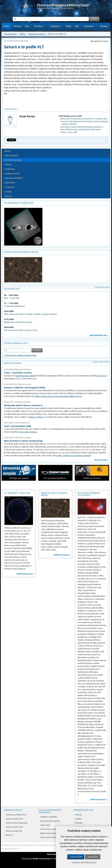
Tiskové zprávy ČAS (14, 819)
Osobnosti (9, 187)
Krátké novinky (13, 363)
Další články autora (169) (70, 116)
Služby (68, 26)
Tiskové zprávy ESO (14, 827)
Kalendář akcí (12, 289)
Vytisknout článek (101, 41)
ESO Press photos (20, 91)
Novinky (17, 26)
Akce (27, 26)
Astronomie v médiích (50, 829)
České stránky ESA (14, 831)
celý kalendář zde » (99, 335)
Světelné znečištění (13, 178)
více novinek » (101, 460)
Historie (8, 196)
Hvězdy (8, 164)
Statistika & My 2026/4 (26, 376)
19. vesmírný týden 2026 (17, 493)
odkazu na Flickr (36, 417)
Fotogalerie (55, 26)
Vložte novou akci (102, 287)
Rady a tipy (45, 825)
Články (6, 26)
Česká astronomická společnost (22, 845)
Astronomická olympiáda (17, 823)
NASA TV (9, 835)
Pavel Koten (23, 41)
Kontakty (104, 26)
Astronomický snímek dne (19, 203)
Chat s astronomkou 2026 (17, 426)
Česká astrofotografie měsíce (21, 252)
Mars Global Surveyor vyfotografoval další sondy (81, 129)
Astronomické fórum (49, 837)
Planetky (79, 823)
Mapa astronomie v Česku (52, 833)
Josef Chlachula (25, 369)
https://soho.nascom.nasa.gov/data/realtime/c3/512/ (59, 396)
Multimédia (10, 183)
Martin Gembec (25, 384)
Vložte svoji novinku (101, 362)
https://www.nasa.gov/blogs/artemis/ (74, 455)
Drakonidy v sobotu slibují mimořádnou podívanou (82, 127)
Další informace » (25, 574)
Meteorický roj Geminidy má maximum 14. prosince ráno (84, 119)
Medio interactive (41, 859)
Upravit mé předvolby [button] (84, 863)
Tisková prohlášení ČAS (16, 815)
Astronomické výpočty (50, 821)
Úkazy (7, 151)
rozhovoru (101, 376)
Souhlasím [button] (76, 857)
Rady (77, 26)
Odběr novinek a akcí (16, 343)
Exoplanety (10, 169)
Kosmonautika (11, 155)
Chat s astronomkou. (28, 432)
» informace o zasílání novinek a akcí (20, 355)
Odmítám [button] (93, 857)
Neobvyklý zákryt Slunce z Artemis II (23, 405)
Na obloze (39, 26)
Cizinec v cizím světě (69, 132)
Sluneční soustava (37, 34)
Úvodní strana (10, 34)
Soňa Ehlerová (24, 423)
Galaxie (78, 819)
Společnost (89, 26)
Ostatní (8, 192)
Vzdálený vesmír (12, 174)
